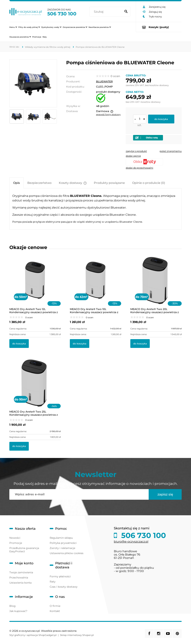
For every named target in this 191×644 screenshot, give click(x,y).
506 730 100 (62, 14)
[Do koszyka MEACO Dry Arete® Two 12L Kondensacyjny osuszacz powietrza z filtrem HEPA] (19, 344)
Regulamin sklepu (61, 538)
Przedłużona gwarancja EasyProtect (24, 550)
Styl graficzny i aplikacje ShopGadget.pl (33, 635)
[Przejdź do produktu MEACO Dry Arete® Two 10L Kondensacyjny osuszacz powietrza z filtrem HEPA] (95, 285)
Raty (53, 582)
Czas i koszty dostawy (64, 587)
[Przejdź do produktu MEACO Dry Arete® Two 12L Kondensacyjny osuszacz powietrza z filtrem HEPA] (35, 285)
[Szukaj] (126, 12)
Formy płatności (60, 576)
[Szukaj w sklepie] (106, 12)
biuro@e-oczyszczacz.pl (131, 542)
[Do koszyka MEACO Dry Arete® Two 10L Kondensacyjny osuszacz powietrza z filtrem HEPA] (80, 344)
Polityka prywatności (63, 543)
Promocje (16, 543)
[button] (136, 151)
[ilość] (140, 119)
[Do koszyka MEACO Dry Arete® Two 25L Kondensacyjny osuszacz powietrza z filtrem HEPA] (19, 446)
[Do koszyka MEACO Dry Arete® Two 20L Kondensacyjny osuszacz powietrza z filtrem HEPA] (140, 344)
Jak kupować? (18, 611)
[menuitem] (13, 27)
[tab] (16, 183)
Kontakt (55, 611)
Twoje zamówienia (21, 572)
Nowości (15, 538)
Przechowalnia (19, 578)
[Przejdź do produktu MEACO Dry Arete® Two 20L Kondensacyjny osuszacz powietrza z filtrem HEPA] (156, 285)
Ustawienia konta (20, 583)
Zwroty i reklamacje (62, 548)
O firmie (55, 606)
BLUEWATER (104, 81)
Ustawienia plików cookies (67, 553)
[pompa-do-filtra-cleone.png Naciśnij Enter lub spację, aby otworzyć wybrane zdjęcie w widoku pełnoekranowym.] (33, 83)
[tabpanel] (95, 209)
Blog (12, 606)
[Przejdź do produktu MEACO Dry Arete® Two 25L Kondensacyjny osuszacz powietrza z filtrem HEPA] (35, 388)
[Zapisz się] (165, 494)
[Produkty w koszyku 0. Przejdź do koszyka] (159, 27)
